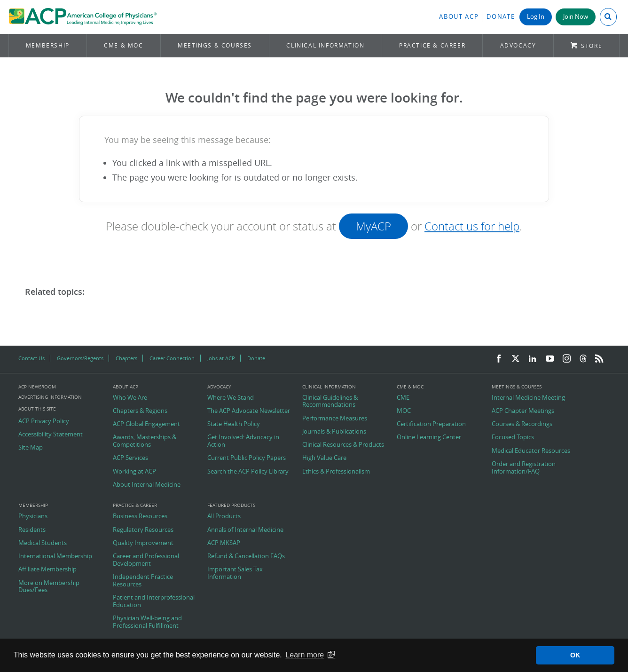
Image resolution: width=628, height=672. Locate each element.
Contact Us (31, 358)
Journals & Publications (334, 432)
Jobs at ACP (221, 358)
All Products (224, 516)
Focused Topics (513, 437)
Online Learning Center (429, 437)
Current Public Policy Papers (247, 458)
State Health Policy (234, 424)
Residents (32, 530)
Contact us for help (472, 226)
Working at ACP (134, 472)
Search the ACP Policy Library (248, 472)
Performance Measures (335, 419)
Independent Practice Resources (143, 581)
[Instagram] (567, 359)
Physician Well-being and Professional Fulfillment (147, 622)
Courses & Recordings (522, 424)
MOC (404, 411)
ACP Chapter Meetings (523, 411)
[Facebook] (499, 359)
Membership (48, 45)
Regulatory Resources (143, 530)
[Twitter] (516, 359)
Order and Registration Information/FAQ (524, 468)
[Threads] (583, 359)
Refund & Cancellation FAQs (246, 556)
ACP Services (130, 458)
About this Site (37, 409)
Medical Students (43, 543)
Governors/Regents (80, 358)
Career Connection (172, 358)
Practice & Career (432, 45)
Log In (536, 17)
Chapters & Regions (140, 411)
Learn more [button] (305, 655)
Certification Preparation (431, 424)
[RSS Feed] (599, 359)
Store (592, 46)
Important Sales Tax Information (235, 573)
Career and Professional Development (146, 560)
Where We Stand (231, 398)
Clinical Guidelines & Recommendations (330, 401)
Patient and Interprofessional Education (154, 601)
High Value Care (324, 458)
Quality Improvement (143, 543)
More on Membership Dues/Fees (49, 587)
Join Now (576, 17)
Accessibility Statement (51, 435)
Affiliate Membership (47, 569)
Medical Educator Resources (531, 451)
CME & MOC (123, 45)
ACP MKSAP (224, 543)
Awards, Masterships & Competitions (145, 441)
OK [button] (575, 655)
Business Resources (140, 516)
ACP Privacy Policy (44, 421)
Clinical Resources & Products (343, 445)
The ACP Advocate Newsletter (249, 411)
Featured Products (231, 506)
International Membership (55, 556)
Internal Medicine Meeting (528, 398)
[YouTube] (550, 359)
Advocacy (518, 45)
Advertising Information (50, 397)
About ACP (459, 17)
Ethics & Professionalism (336, 472)
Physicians (33, 516)
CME (403, 398)
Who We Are (130, 398)
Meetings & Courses (215, 45)
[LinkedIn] (533, 359)
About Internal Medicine (147, 485)
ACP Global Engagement (146, 424)
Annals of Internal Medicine (245, 530)
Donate (501, 17)
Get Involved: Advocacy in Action (243, 441)
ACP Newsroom (37, 387)
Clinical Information (325, 45)
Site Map (31, 448)
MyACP (373, 226)
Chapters (126, 358)
